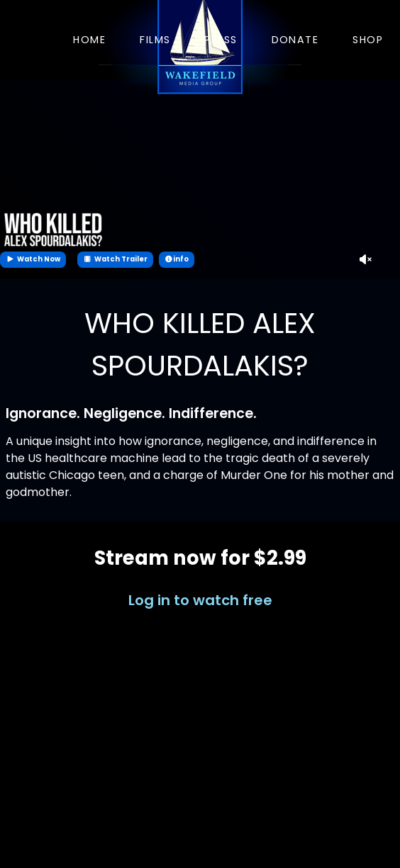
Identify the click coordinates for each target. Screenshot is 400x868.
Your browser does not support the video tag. (200, 179)
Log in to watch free (200, 600)
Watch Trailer (115, 259)
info (177, 259)
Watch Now (33, 259)
